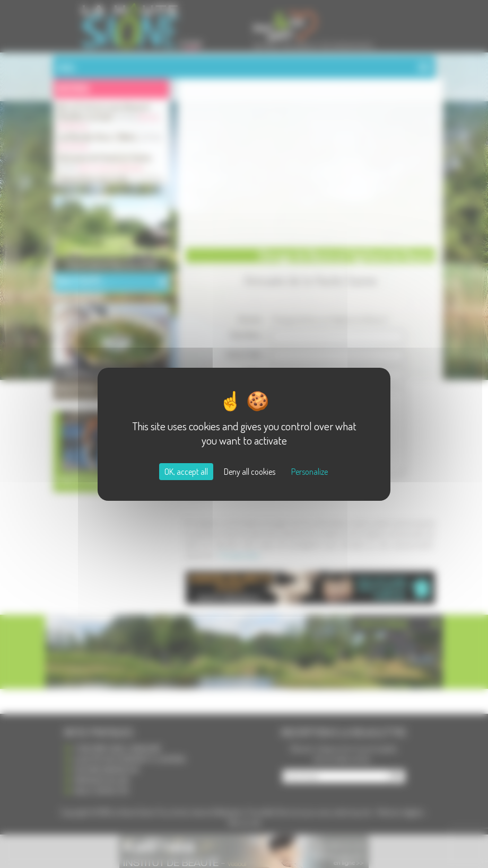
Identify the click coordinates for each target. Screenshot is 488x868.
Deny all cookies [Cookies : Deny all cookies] (250, 472)
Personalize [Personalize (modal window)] (310, 472)
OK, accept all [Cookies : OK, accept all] (186, 472)
